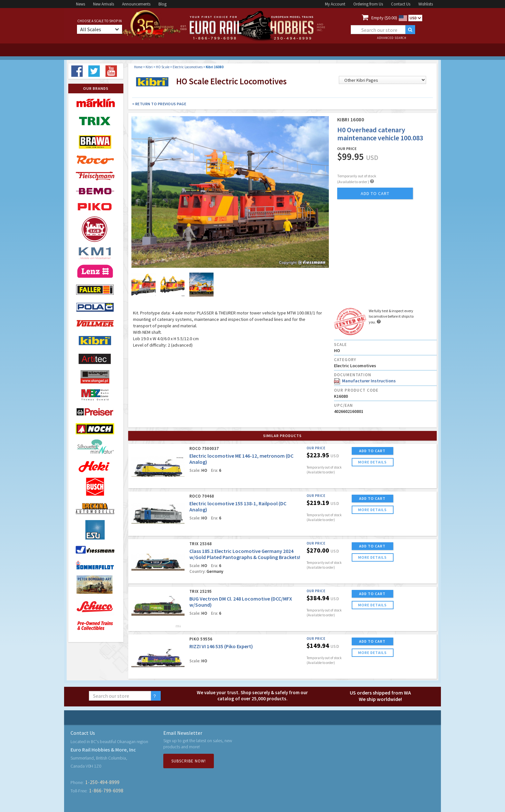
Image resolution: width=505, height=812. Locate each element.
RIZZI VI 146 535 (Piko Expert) (221, 646)
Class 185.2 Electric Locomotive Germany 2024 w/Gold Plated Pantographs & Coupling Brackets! (245, 554)
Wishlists (426, 4)
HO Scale (163, 67)
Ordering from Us (368, 4)
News (81, 4)
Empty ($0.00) (384, 18)
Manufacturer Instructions (365, 381)
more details (372, 462)
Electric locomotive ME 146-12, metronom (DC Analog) (241, 459)
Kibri (149, 67)
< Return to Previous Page (159, 104)
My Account (335, 4)
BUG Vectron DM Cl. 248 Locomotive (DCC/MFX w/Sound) (241, 602)
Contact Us (401, 4)
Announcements (136, 4)
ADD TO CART (372, 451)
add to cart (375, 193)
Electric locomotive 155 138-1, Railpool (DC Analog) (238, 506)
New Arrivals (104, 4)
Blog (162, 4)
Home (138, 67)
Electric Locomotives (188, 67)
